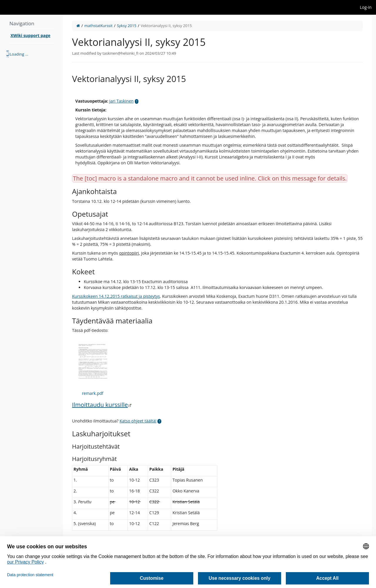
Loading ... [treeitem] (19, 54)
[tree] (32, 54)
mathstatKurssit (98, 26)
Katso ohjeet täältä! (138, 421)
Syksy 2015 (127, 26)
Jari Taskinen (121, 101)
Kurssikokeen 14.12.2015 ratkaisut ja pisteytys (116, 296)
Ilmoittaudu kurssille (100, 405)
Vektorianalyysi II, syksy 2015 (166, 26)
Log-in (366, 7)
